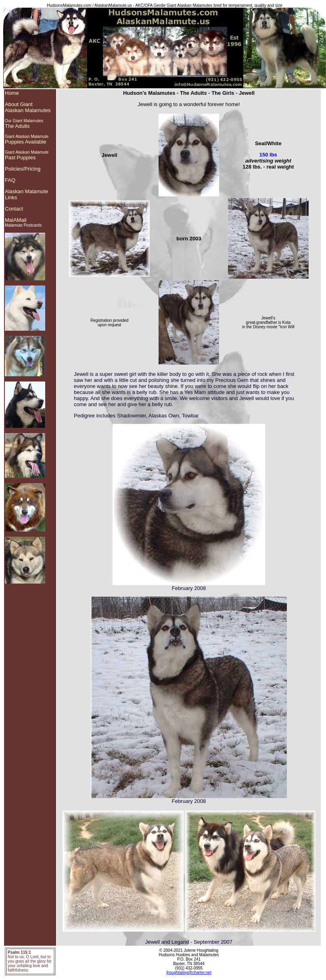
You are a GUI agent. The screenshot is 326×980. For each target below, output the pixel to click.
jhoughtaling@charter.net (189, 973)
